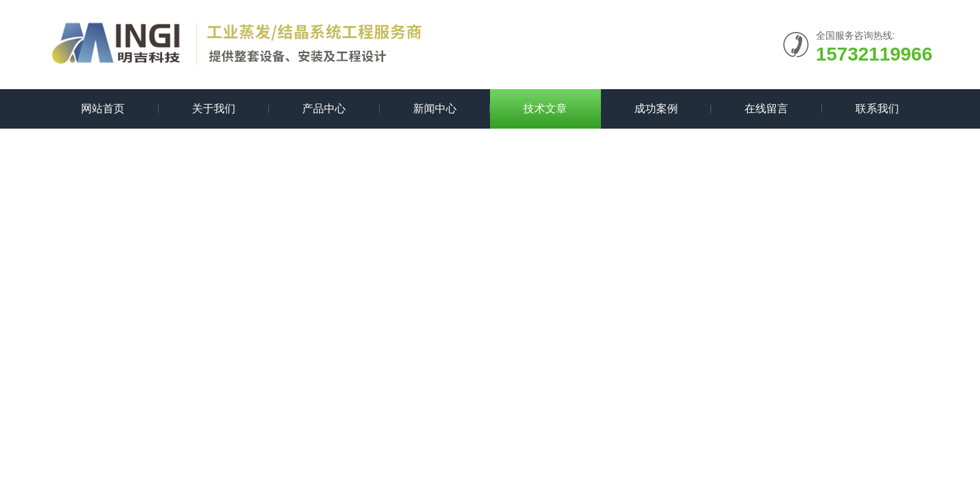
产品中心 (324, 109)
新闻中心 (435, 109)
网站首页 (103, 109)
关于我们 (214, 109)
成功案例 (656, 109)
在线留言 (766, 109)
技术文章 (545, 109)
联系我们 (877, 109)
